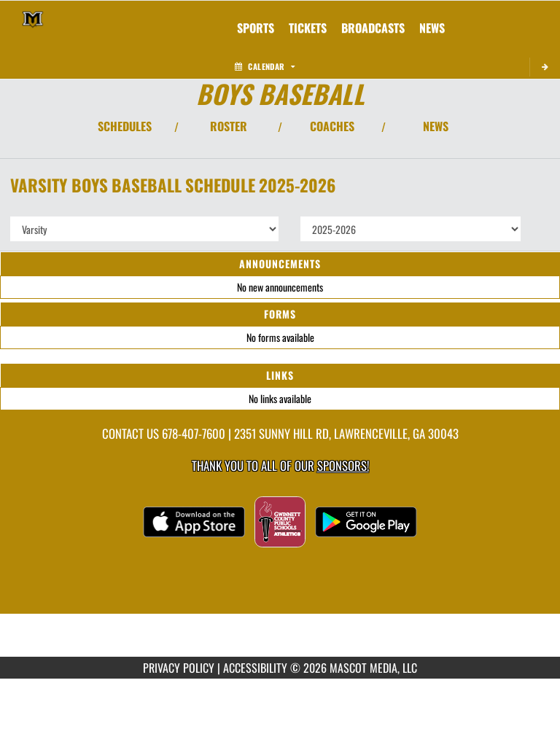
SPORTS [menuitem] (256, 28)
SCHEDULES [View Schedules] (125, 126)
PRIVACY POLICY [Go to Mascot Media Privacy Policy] (179, 668)
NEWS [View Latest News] (436, 126)
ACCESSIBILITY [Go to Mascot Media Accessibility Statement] (255, 668)
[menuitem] (308, 28)
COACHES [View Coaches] (332, 126)
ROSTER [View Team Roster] (229, 126)
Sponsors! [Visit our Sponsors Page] (343, 465)
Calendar (265, 66)
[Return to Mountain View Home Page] (33, 19)
